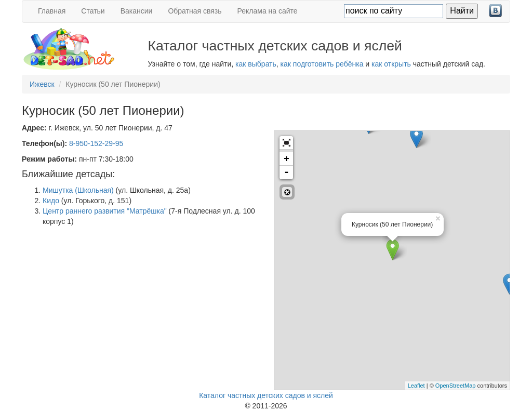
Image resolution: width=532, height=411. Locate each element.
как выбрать (256, 64)
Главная (52, 11)
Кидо (51, 201)
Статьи (93, 11)
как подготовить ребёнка (322, 64)
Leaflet (416, 386)
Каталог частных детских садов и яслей (266, 395)
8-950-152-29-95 (96, 143)
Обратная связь (195, 11)
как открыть (391, 64)
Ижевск (42, 84)
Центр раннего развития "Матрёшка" (105, 211)
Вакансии (137, 11)
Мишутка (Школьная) (78, 190)
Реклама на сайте (268, 11)
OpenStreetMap (456, 386)
